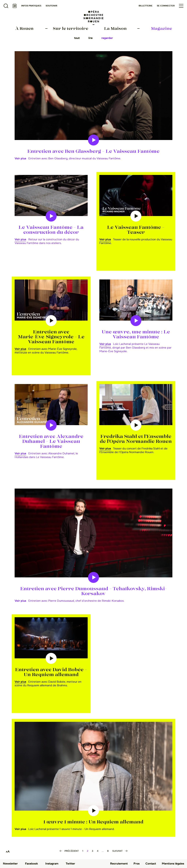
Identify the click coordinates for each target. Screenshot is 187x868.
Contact (151, 864)
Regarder (107, 38)
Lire (90, 38)
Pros (137, 864)
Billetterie (146, 6)
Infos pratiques (31, 6)
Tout (77, 38)
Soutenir (51, 6)
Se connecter (166, 6)
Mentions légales (173, 864)
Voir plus (20, 158)
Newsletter (10, 864)
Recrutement (119, 864)
